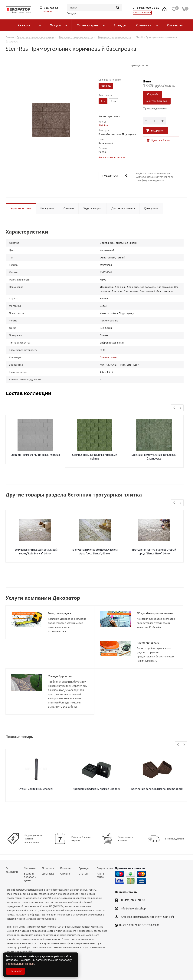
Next (180, 408)
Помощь (65, 868)
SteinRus (103, 125)
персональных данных (20, 964)
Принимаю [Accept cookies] (15, 971)
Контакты (175, 25)
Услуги (55, 25)
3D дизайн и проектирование (155, 613)
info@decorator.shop (133, 909)
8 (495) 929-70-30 (148, 8)
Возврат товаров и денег (30, 877)
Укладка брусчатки (60, 676)
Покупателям (105, 868)
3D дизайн (152, 94)
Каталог (24, 25)
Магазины (30, 868)
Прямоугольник (109, 357)
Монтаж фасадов (157, 101)
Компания (144, 25)
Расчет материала (148, 643)
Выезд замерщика (59, 613)
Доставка (48, 874)
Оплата (65, 874)
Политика (48, 868)
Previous (174, 408)
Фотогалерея (87, 25)
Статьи (83, 874)
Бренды (120, 25)
